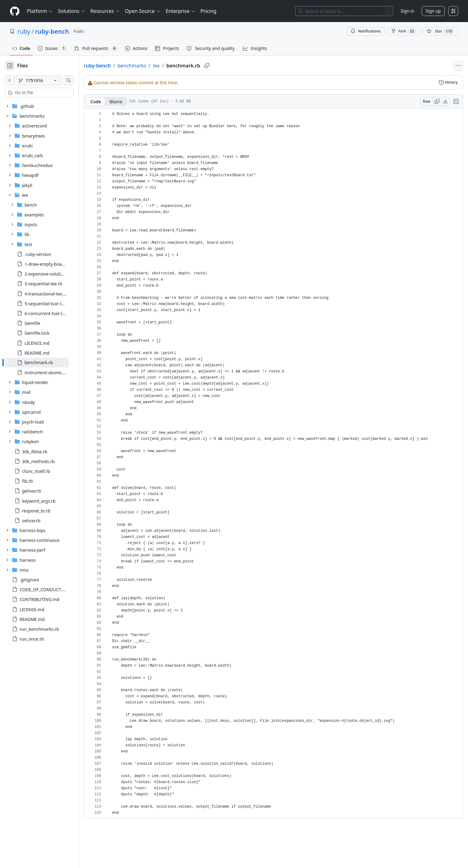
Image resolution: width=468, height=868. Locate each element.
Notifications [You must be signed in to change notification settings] (365, 31)
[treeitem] (47, 363)
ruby (24, 31)
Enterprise (181, 11)
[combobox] (51, 93)
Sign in (407, 11)
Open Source (143, 11)
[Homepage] (15, 11)
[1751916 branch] (48, 80)
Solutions (72, 11)
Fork (404, 31)
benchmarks (152, 66)
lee (176, 66)
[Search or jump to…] (344, 11)
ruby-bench (52, 31)
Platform (40, 11)
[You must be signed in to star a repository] (440, 31)
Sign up (433, 11)
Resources (105, 11)
